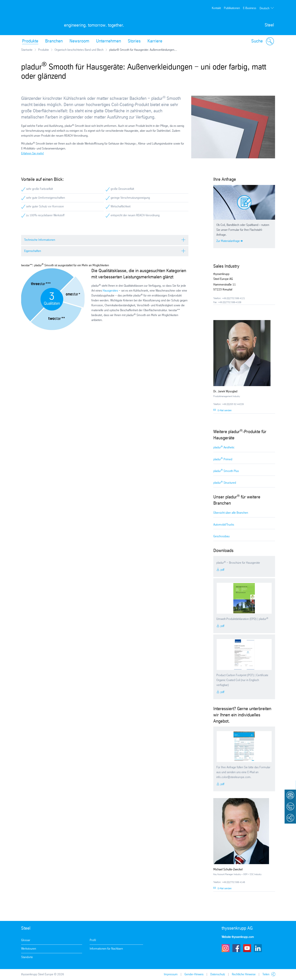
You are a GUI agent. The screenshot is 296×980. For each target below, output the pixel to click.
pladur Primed (223, 459)
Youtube (247, 948)
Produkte (30, 41)
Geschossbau (221, 536)
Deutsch (264, 8)
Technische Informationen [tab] (40, 240)
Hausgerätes (110, 291)
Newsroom (79, 41)
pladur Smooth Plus (226, 471)
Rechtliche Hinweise (244, 974)
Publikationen (232, 8)
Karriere (155, 41)
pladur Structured (225, 483)
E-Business (250, 8)
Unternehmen (109, 41)
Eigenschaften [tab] (33, 251)
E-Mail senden (225, 411)
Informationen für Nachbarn (106, 949)
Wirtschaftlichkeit (121, 207)
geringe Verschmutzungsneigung (130, 198)
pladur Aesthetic (224, 447)
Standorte (27, 957)
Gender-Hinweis (194, 974)
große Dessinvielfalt (122, 189)
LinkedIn (258, 948)
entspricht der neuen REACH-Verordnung (135, 215)
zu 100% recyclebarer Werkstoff (45, 215)
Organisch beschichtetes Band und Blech (79, 50)
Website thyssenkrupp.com (238, 937)
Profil (93, 940)
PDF (222, 570)
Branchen (54, 41)
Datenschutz (218, 974)
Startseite (27, 50)
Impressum (171, 974)
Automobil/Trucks (224, 525)
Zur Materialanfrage (228, 241)
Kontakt (216, 8)
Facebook (236, 948)
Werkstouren (29, 949)
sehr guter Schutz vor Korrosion (45, 207)
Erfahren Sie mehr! (33, 154)
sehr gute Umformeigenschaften (45, 198)
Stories (134, 41)
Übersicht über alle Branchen (231, 513)
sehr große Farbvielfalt (39, 189)
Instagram (226, 948)
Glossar (26, 940)
